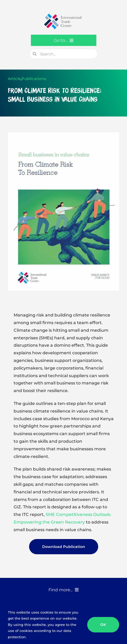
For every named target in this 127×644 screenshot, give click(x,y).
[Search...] (63, 54)
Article (14, 79)
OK (103, 625)
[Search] (35, 54)
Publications (34, 79)
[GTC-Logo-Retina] (64, 15)
